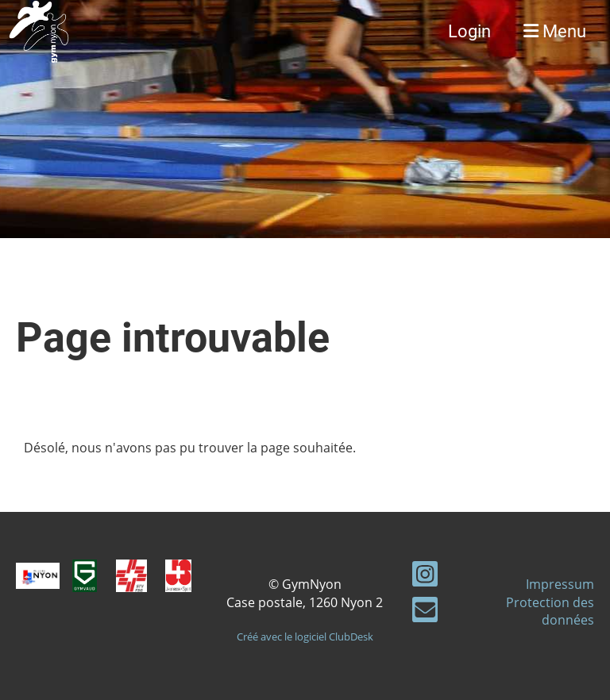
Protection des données (550, 611)
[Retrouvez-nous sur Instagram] (425, 577)
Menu (555, 31)
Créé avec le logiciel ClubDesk (305, 637)
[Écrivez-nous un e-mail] (425, 612)
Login (469, 31)
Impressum (560, 584)
